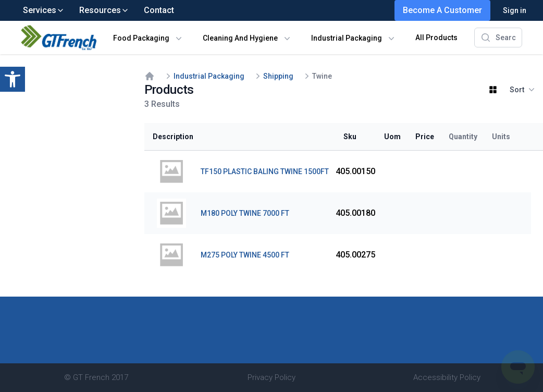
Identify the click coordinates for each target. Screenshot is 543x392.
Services (44, 10)
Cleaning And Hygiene (240, 38)
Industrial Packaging (347, 38)
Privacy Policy (271, 377)
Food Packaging (141, 38)
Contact (159, 10)
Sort (522, 90)
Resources (104, 10)
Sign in (515, 10)
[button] (13, 79)
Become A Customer (442, 10)
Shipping (278, 76)
